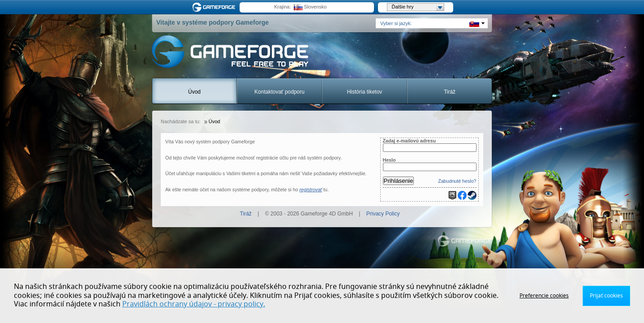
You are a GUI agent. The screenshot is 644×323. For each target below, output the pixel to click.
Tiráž (450, 92)
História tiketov (365, 92)
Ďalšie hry (418, 7)
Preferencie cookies (544, 296)
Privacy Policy (383, 214)
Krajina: (282, 7)
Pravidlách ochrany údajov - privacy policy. (194, 304)
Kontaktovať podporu (279, 92)
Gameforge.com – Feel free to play (215, 7)
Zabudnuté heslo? (457, 181)
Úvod (194, 92)
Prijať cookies (606, 296)
